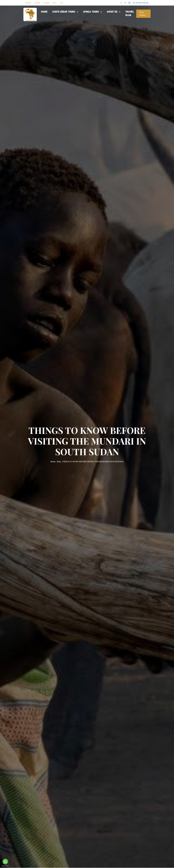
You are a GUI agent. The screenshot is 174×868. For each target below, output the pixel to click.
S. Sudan (28, 3)
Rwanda (46, 3)
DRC (55, 3)
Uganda (37, 3)
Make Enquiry (143, 14)
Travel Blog (130, 14)
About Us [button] (112, 12)
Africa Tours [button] (91, 12)
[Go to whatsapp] (5, 862)
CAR (61, 3)
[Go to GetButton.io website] (5, 866)
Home (44, 12)
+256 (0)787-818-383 (141, 3)
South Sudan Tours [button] (64, 12)
